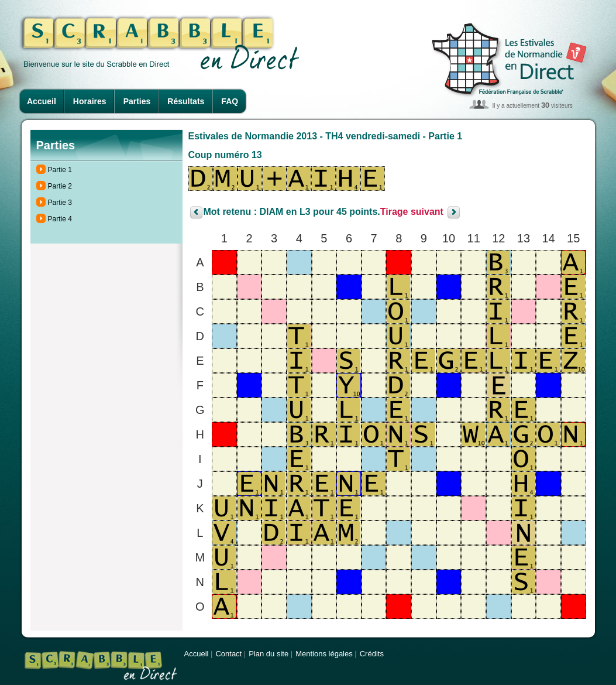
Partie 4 (60, 219)
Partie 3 (60, 203)
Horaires (90, 101)
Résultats (186, 101)
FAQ (230, 101)
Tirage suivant (412, 212)
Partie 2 (60, 186)
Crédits (372, 654)
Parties (137, 101)
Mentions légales (324, 654)
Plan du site (269, 654)
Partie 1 (60, 170)
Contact (228, 654)
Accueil (42, 101)
